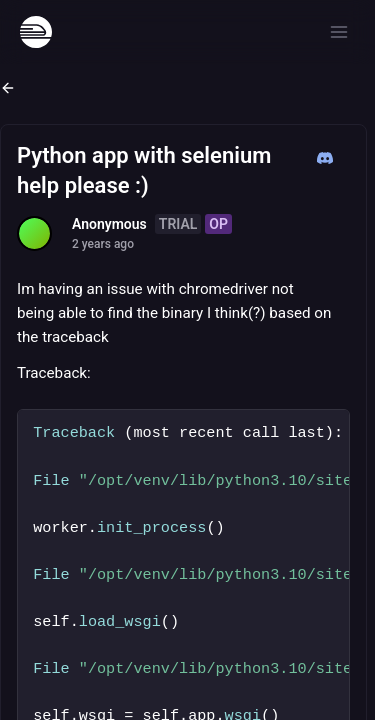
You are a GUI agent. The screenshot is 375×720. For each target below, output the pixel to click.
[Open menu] (339, 32)
